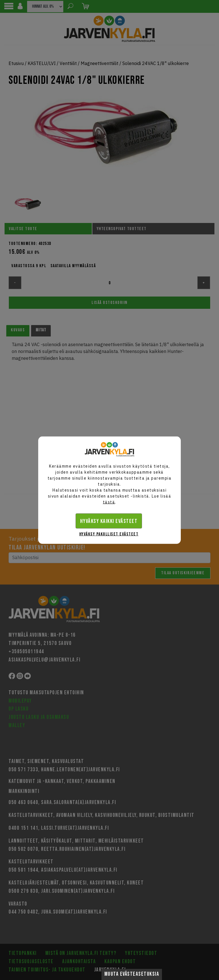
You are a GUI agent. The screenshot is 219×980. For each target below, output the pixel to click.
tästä (109, 502)
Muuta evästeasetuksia (132, 974)
